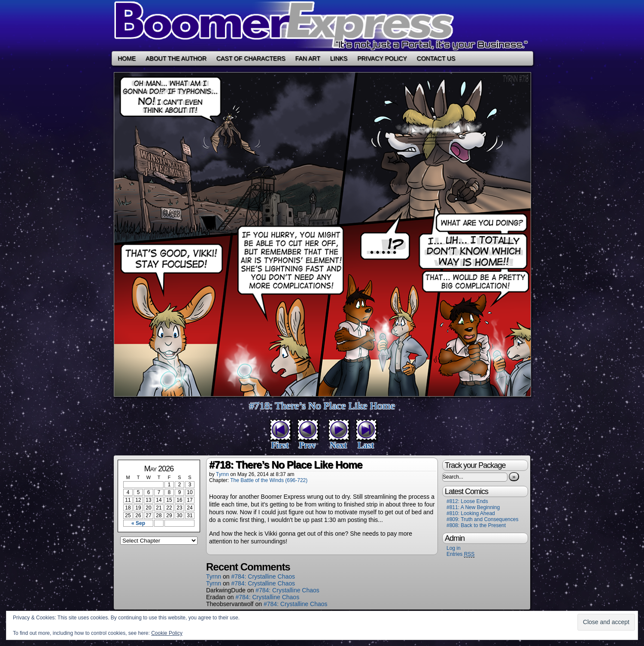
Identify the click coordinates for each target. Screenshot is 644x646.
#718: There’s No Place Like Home (322, 406)
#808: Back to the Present (476, 525)
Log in (454, 548)
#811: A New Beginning (473, 507)
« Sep (138, 523)
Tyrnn (222, 474)
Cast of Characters (251, 58)
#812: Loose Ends (467, 501)
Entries (460, 554)
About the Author (176, 58)
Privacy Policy (382, 58)
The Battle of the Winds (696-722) (269, 480)
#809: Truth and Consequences (482, 519)
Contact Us (436, 58)
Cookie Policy (167, 633)
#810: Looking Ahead (471, 513)
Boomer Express (322, 26)
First (280, 445)
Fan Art (308, 58)
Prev (307, 445)
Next (338, 445)
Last (366, 445)
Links (339, 58)
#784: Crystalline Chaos (263, 576)
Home (127, 58)
